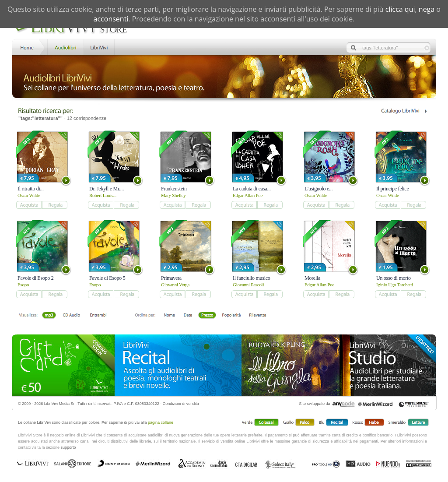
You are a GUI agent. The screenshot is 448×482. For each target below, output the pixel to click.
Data (188, 316)
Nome (170, 316)
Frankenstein (174, 189)
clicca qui (400, 9)
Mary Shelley (173, 195)
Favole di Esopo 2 (35, 278)
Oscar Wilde (29, 195)
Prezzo (207, 316)
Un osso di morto (394, 278)
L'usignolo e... (318, 189)
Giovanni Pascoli (248, 285)
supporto (68, 447)
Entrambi (98, 316)
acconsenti (111, 19)
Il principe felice (393, 189)
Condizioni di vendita (181, 404)
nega (427, 9)
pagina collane (161, 422)
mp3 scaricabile (49, 316)
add (29, 205)
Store (65, 47)
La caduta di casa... (252, 189)
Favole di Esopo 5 (107, 278)
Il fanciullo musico (252, 278)
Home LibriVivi (29, 47)
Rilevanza (257, 316)
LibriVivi (99, 47)
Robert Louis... (103, 195)
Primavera (171, 278)
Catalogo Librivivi (404, 111)
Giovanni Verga (175, 285)
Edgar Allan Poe (248, 195)
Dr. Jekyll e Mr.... (107, 189)
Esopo (23, 285)
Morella (312, 278)
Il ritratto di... (31, 189)
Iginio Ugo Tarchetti (395, 285)
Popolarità (231, 316)
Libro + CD (72, 316)
